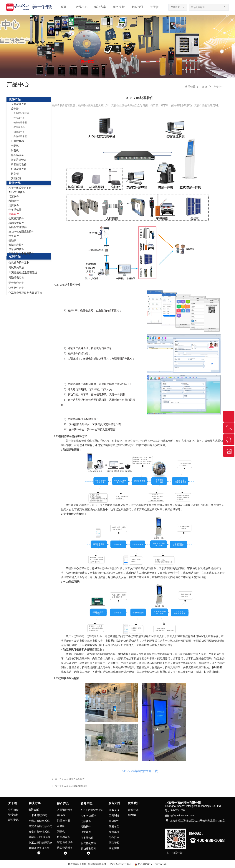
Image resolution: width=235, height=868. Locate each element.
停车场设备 (17, 155)
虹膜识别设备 (19, 169)
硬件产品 (15, 99)
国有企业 (114, 810)
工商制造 (114, 816)
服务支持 (119, 7)
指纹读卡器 (19, 132)
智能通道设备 (19, 160)
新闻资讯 (137, 7)
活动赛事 (114, 848)
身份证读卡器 (20, 136)
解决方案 (100, 7)
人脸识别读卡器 (21, 113)
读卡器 (15, 109)
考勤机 (15, 146)
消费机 (15, 151)
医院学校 (114, 843)
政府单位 (114, 826)
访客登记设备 (19, 164)
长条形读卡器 (20, 123)
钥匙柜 (15, 174)
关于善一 (156, 7)
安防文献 (34, 810)
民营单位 (114, 832)
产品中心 (82, 7)
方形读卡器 (19, 118)
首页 (63, 7)
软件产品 (15, 183)
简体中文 (175, 7)
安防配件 (16, 178)
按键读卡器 (19, 127)
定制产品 (15, 256)
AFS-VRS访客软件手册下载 (140, 771)
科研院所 (114, 821)
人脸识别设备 (19, 104)
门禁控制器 (17, 141)
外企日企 (114, 837)
